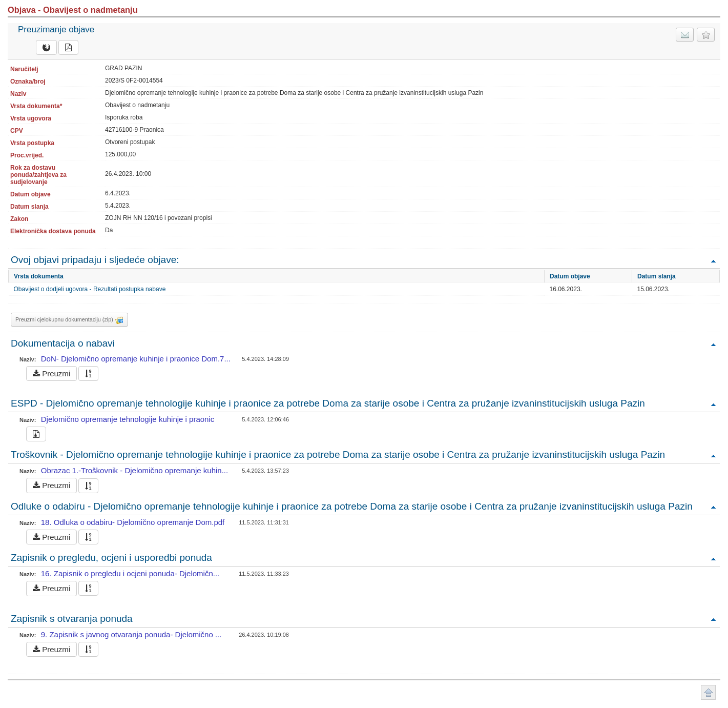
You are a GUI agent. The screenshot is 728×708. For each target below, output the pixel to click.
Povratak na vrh (713, 261)
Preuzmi (51, 373)
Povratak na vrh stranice (708, 692)
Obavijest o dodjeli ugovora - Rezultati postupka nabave (90, 289)
